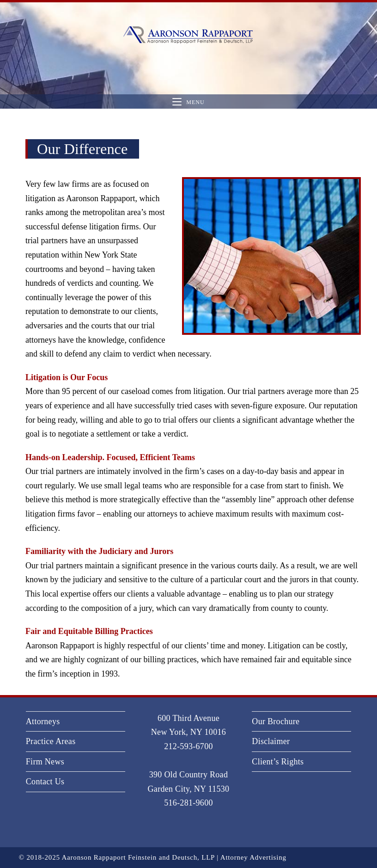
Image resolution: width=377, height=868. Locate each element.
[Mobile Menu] (188, 102)
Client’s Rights (278, 762)
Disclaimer (271, 741)
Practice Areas (51, 741)
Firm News (45, 762)
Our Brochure (276, 721)
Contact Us (45, 782)
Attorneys (43, 721)
